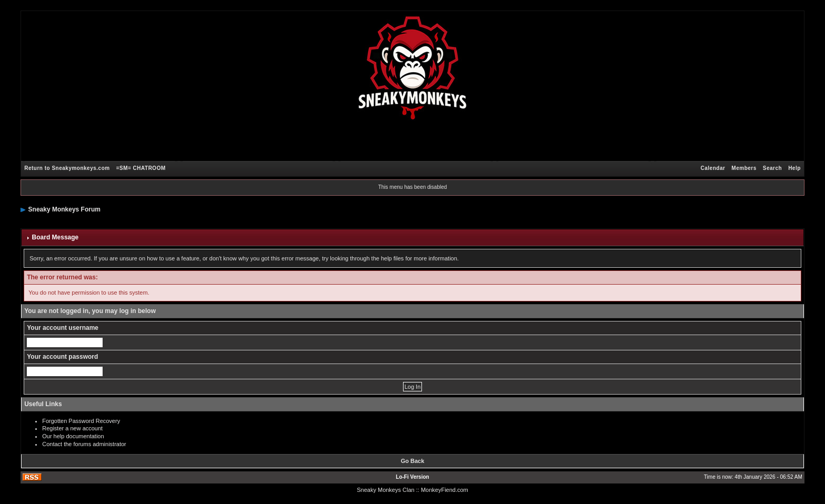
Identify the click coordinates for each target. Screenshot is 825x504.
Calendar (713, 168)
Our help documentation (73, 436)
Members (744, 168)
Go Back (413, 461)
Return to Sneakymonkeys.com (67, 168)
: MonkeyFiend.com (443, 490)
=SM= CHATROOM (141, 168)
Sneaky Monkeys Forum (64, 209)
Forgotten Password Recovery (81, 421)
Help (794, 168)
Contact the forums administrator (84, 444)
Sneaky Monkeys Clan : (387, 490)
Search (772, 168)
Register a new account (72, 428)
